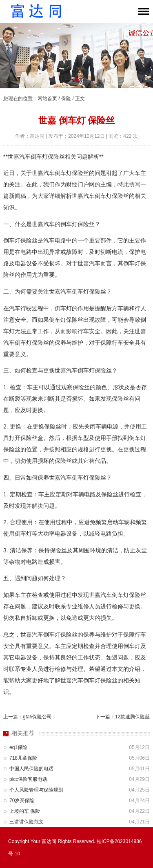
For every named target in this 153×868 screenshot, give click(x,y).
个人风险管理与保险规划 (36, 790)
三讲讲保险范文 (27, 822)
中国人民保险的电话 (31, 769)
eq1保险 (18, 747)
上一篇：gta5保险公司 (28, 717)
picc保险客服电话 (28, 779)
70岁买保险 (22, 801)
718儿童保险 (23, 758)
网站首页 (47, 99)
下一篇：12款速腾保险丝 (123, 717)
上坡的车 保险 (25, 811)
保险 (66, 99)
